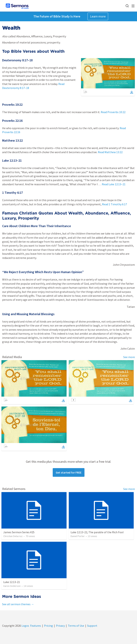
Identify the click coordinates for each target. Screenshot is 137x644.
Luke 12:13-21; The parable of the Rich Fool (97, 532)
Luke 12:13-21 (12, 582)
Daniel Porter (78, 536)
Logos (25, 626)
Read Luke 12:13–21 (114, 184)
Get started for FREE (69, 472)
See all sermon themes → (18, 604)
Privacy (60, 626)
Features (36, 626)
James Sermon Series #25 (19, 532)
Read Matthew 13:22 (110, 152)
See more (129, 357)
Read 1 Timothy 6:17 (114, 204)
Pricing (48, 626)
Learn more (98, 16)
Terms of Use (76, 626)
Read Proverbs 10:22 (113, 112)
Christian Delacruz (13, 536)
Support (92, 626)
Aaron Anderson (12, 586)
